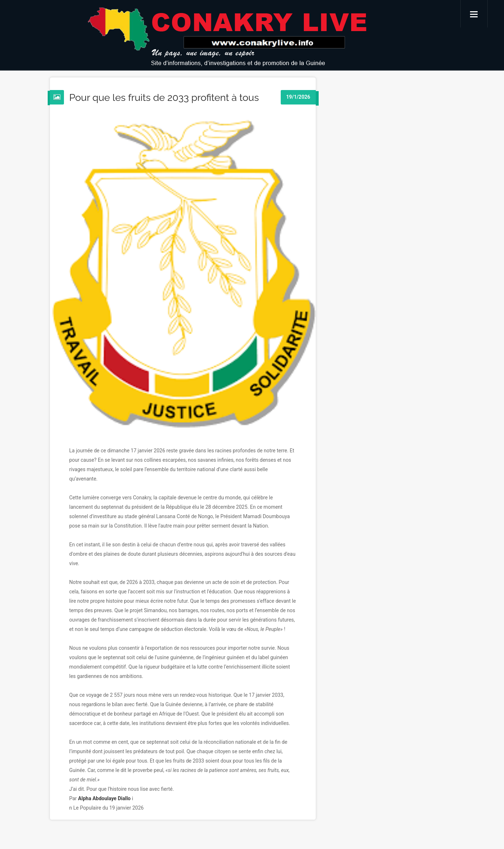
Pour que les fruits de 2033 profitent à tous (164, 97)
